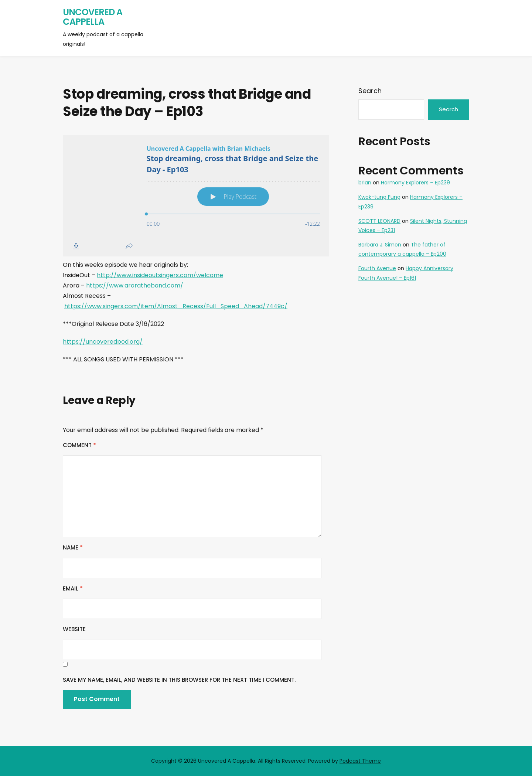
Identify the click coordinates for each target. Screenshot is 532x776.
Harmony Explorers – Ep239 (415, 183)
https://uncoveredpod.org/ (103, 342)
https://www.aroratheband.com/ (135, 285)
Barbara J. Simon (380, 245)
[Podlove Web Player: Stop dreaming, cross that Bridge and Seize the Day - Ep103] (196, 196)
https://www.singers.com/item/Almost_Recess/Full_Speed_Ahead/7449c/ (176, 306)
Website (74, 629)
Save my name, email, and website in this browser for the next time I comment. (179, 680)
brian (365, 183)
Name (73, 547)
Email (73, 588)
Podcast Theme (360, 761)
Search (370, 91)
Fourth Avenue (377, 268)
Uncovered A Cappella (93, 17)
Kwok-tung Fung (379, 197)
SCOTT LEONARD (379, 221)
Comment (79, 445)
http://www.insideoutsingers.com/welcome (160, 275)
